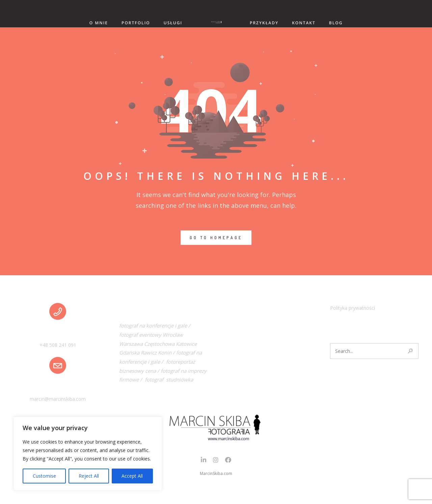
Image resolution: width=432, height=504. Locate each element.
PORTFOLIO (136, 23)
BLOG (336, 23)
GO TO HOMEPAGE (216, 238)
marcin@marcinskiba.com (58, 399)
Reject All (89, 476)
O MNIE (99, 23)
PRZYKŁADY (264, 23)
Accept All (132, 476)
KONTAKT (304, 23)
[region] (88, 454)
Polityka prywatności (353, 308)
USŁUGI (173, 23)
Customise (44, 476)
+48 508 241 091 (58, 345)
